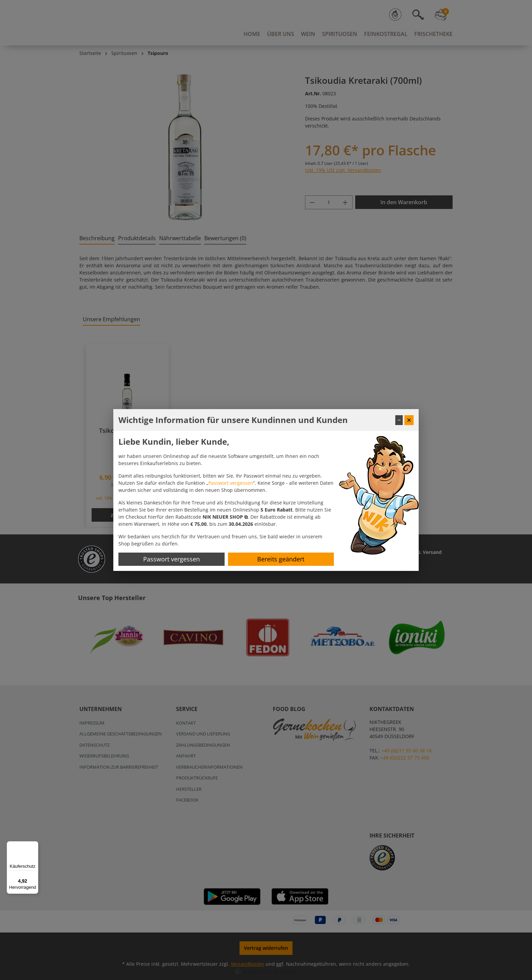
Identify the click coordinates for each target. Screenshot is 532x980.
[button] (225, 517)
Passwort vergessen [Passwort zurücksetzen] (172, 559)
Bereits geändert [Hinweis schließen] (281, 559)
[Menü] (34, 845)
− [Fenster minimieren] (399, 420)
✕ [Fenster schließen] (409, 420)
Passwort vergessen (231, 483)
